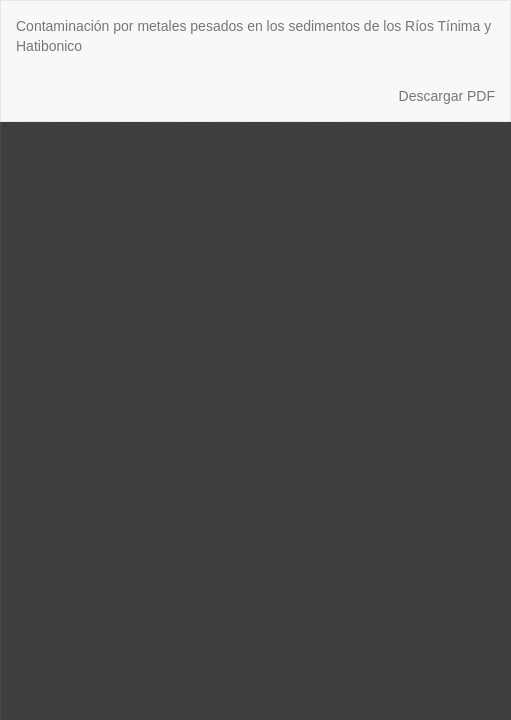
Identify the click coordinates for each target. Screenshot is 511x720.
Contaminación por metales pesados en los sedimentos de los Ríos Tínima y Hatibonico (253, 36)
